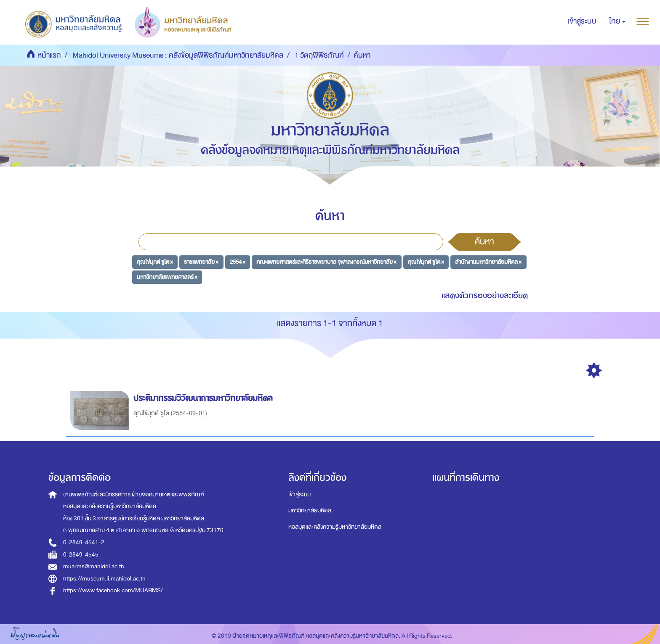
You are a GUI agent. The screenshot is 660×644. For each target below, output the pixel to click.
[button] (617, 21)
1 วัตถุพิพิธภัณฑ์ (319, 55)
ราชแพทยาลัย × (201, 262)
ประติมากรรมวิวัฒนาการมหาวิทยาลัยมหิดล (204, 398)
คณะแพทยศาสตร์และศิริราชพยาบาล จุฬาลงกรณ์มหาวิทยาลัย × (326, 262)
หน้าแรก (49, 55)
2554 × (238, 262)
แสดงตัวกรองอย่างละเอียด (485, 295)
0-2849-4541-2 (84, 542)
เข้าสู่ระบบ (299, 494)
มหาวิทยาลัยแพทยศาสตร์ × (167, 277)
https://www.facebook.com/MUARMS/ (113, 590)
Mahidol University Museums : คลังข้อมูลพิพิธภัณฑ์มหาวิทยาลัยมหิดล (178, 55)
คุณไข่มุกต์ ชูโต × (155, 262)
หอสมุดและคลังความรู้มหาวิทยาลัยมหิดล (335, 527)
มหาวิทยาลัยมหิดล (310, 510)
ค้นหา (484, 241)
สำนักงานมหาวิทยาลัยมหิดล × (488, 262)
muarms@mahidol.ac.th (94, 566)
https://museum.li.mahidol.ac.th (104, 579)
